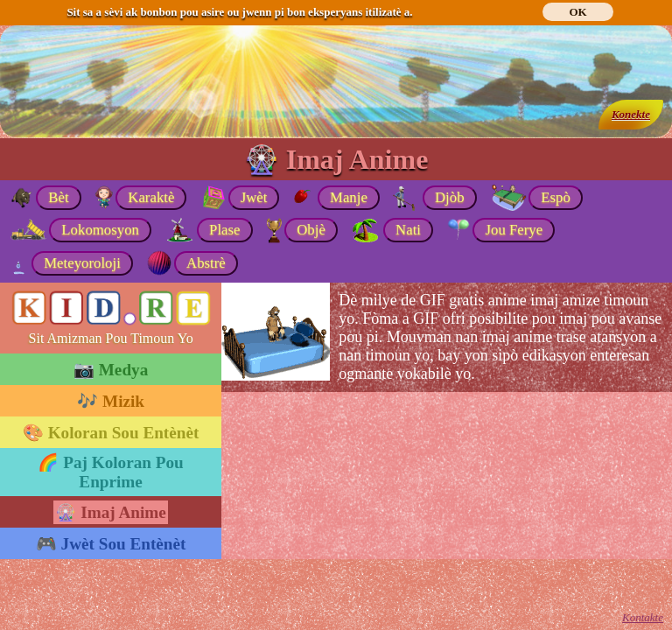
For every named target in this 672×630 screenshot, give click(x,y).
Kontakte (643, 617)
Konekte (631, 114)
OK (577, 12)
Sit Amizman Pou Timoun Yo (111, 338)
